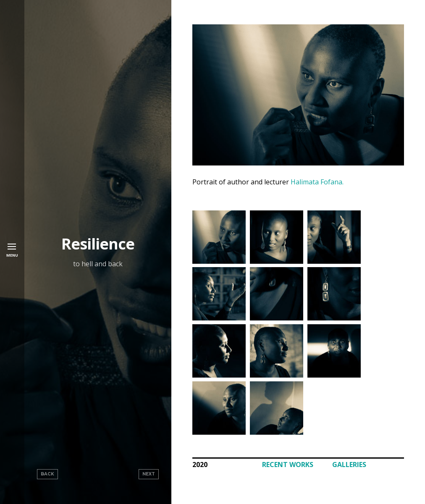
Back (47, 474)
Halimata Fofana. (317, 182)
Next (149, 474)
